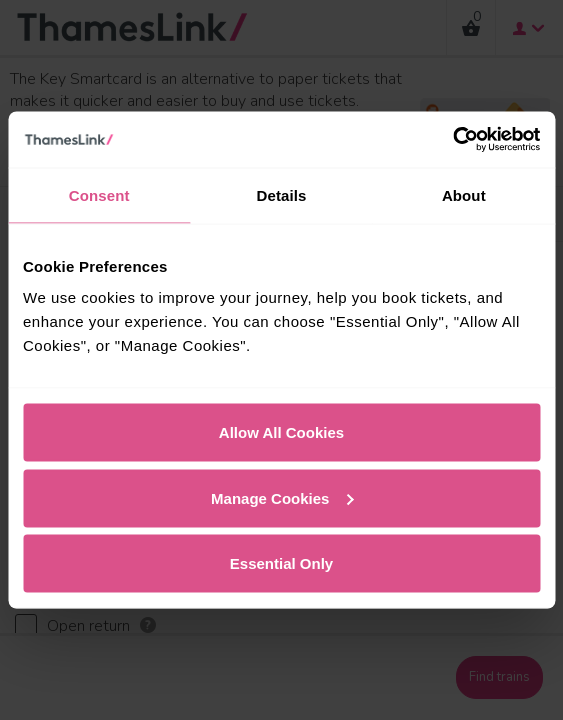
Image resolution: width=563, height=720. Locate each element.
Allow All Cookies (281, 432)
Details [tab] (282, 194)
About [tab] (464, 194)
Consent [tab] (99, 194)
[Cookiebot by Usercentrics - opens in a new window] (452, 140)
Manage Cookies (282, 497)
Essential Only (281, 563)
